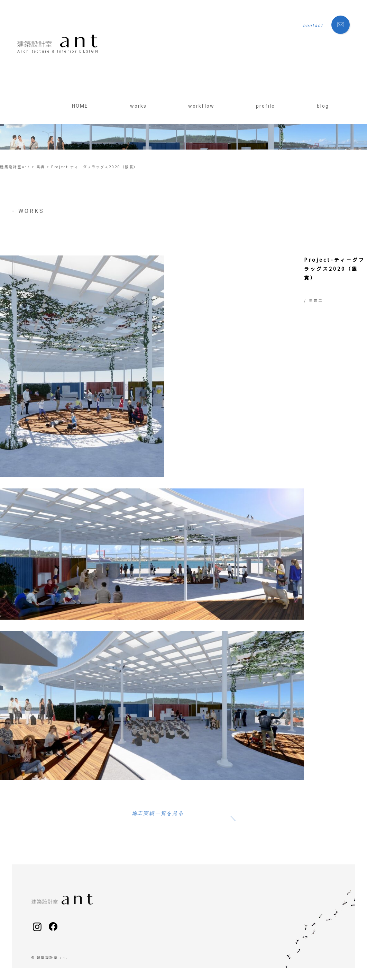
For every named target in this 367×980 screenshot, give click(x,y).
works (139, 106)
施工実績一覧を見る (158, 813)
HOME (80, 106)
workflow (201, 106)
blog (323, 106)
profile (266, 106)
